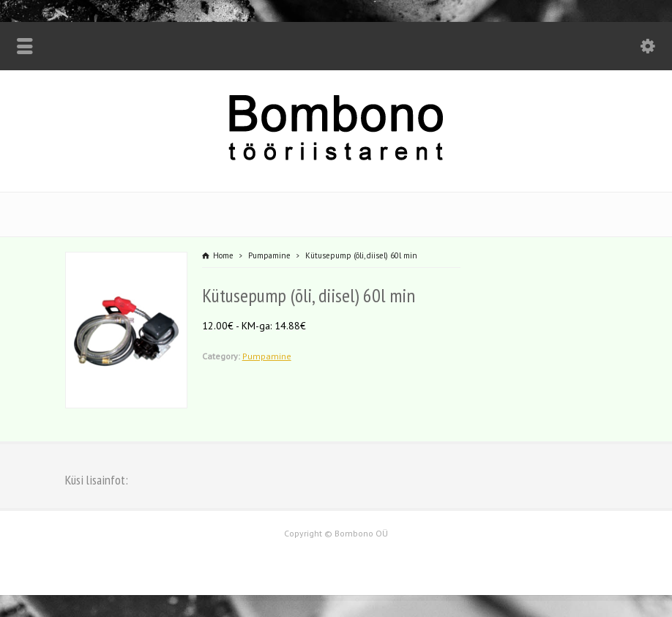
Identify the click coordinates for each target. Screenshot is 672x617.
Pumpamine (267, 356)
